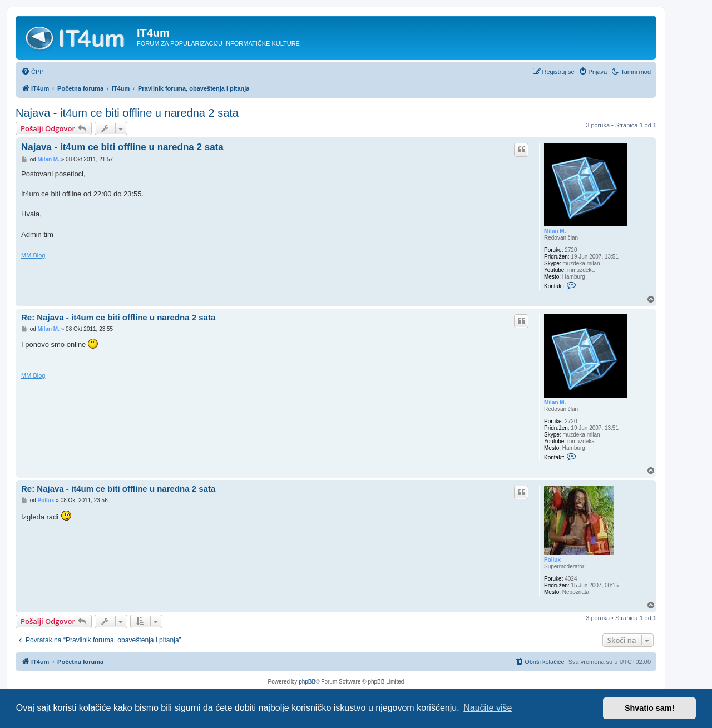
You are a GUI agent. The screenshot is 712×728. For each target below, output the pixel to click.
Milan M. (555, 231)
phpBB (307, 682)
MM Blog (33, 255)
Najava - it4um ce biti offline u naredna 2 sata (127, 113)
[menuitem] (33, 72)
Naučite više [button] (488, 708)
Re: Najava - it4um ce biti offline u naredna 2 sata (118, 317)
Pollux (552, 560)
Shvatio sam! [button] (650, 708)
